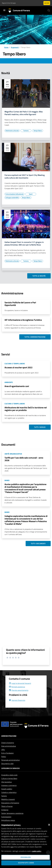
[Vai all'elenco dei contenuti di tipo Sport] (31, 194)
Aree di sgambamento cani (17, 386)
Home (6, 47)
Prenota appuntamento (19, 690)
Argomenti (15, 47)
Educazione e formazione (10, 803)
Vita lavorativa (6, 782)
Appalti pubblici (7, 789)
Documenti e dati (7, 764)
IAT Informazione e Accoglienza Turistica (23, 320)
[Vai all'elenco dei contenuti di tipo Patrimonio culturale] (12, 131)
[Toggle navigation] (4, 10)
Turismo (4, 796)
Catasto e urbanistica (9, 792)
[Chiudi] (49, 824)
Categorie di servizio (10, 768)
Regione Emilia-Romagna (9, 3)
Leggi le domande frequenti (20, 683)
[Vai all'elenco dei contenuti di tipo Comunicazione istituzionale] (14, 194)
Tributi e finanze (7, 806)
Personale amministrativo (10, 760)
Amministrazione (9, 736)
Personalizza (26, 857)
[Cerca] (49, 10)
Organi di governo (8, 743)
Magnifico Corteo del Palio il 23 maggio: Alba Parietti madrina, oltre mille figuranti (24, 113)
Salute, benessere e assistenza (12, 813)
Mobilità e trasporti (8, 799)
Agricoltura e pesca (8, 820)
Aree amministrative (9, 746)
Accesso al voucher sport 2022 (18, 367)
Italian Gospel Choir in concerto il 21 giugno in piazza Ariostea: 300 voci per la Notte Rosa (24, 244)
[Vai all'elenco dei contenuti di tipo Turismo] (26, 131)
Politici (4, 757)
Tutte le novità (39, 276)
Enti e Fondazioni (7, 753)
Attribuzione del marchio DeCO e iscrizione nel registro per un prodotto (26, 409)
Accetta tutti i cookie (26, 863)
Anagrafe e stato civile (9, 775)
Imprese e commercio (9, 785)
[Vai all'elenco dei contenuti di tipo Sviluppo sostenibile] (12, 198)
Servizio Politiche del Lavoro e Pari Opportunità (20, 304)
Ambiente (5, 810)
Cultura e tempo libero (9, 778)
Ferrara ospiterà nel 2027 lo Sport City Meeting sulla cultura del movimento (25, 177)
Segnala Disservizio (17, 700)
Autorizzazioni (6, 817)
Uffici (3, 750)
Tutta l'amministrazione (35, 337)
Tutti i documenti (38, 544)
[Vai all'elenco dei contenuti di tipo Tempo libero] (38, 131)
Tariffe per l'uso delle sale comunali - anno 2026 (24, 459)
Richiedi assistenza (17, 687)
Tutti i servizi (40, 427)
